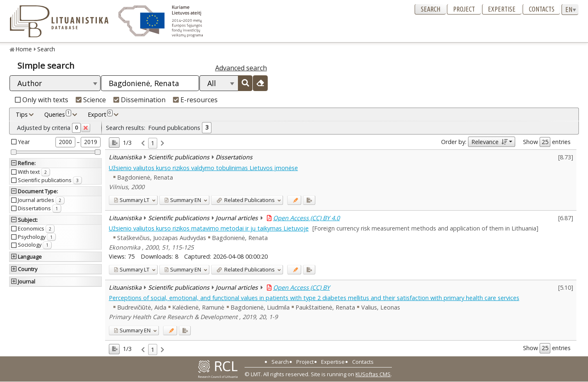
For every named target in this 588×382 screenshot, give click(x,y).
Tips (22, 114)
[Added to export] (309, 200)
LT (132, 200)
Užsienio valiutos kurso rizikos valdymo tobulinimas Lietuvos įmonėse (203, 168)
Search (431, 9)
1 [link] (153, 143)
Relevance (489, 142)
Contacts (542, 9)
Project (464, 9)
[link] (143, 143)
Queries (58, 114)
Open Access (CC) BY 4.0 (306, 218)
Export (100, 114)
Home (24, 49)
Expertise (502, 9)
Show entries (547, 142)
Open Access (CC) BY (301, 287)
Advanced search (241, 68)
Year (24, 142)
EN (183, 200)
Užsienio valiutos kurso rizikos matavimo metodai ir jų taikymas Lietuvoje (209, 228)
